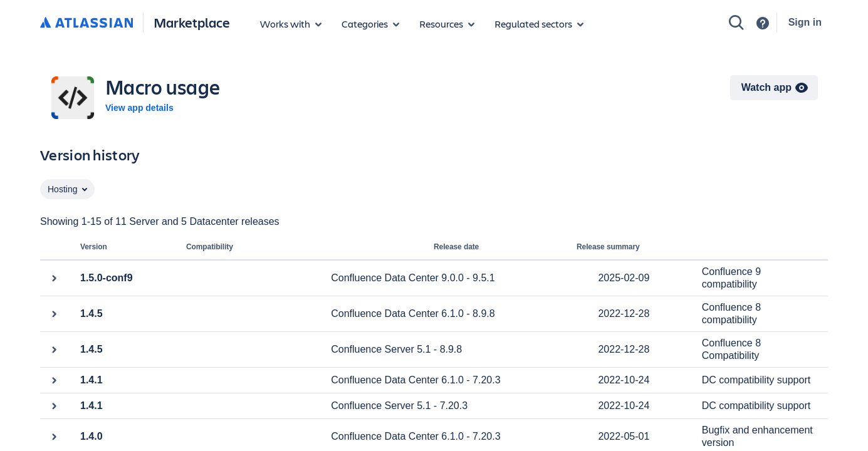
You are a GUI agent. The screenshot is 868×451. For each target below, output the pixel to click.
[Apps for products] (291, 24)
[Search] (736, 23)
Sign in (805, 22)
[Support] (763, 23)
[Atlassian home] (86, 23)
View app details (139, 108)
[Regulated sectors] (539, 24)
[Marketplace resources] (447, 24)
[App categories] (370, 24)
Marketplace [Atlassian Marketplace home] (192, 22)
